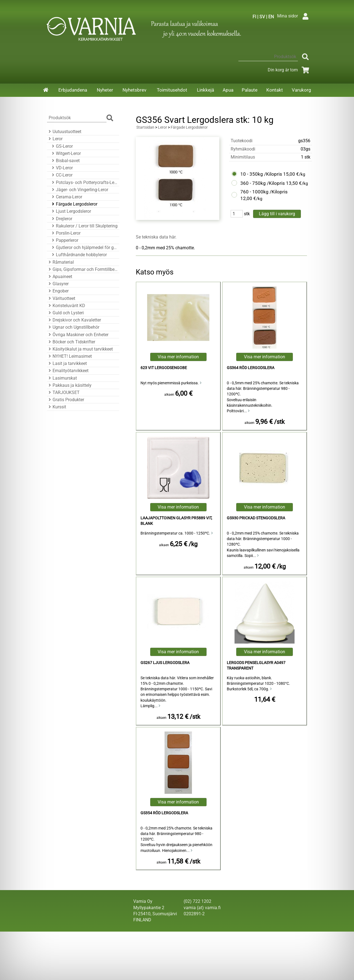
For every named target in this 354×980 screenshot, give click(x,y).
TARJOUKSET (63, 392)
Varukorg (301, 90)
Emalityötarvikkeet (68, 371)
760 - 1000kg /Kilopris (264, 192)
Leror (55, 139)
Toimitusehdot (172, 90)
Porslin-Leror (65, 233)
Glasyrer (58, 284)
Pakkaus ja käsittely (69, 385)
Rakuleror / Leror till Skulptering (84, 226)
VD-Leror (62, 168)
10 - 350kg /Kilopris (261, 174)
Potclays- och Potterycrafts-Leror (84, 182)
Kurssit (57, 407)
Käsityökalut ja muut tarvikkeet (80, 349)
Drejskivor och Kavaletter (74, 320)
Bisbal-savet (65, 161)
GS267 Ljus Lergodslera (165, 663)
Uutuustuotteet (64, 132)
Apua (228, 90)
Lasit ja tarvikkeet (67, 363)
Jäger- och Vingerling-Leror (79, 190)
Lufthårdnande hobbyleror (79, 255)
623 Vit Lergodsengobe (164, 368)
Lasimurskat (62, 378)
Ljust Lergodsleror (71, 211)
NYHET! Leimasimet (69, 356)
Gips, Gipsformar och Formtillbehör (82, 269)
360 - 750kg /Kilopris (263, 183)
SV (262, 17)
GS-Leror (62, 146)
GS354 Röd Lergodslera (164, 813)
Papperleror (64, 240)
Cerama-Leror (66, 197)
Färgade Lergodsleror (74, 204)
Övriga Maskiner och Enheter (78, 335)
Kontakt (275, 90)
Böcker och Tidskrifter (71, 342)
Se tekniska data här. (156, 237)
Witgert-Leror (66, 153)
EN (271, 17)
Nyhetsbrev (134, 90)
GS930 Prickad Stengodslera (256, 518)
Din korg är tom (289, 70)
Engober (58, 291)
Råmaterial (60, 262)
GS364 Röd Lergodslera (251, 368)
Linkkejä (205, 90)
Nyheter (105, 90)
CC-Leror (61, 175)
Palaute (250, 90)
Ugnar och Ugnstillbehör (73, 327)
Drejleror (61, 219)
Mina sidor (294, 16)
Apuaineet (60, 277)
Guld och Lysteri (65, 313)
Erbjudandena (73, 90)
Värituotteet (61, 298)
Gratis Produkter (66, 400)
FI (254, 17)
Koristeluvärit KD (66, 306)
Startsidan (145, 127)
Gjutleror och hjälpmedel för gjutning (84, 247)
